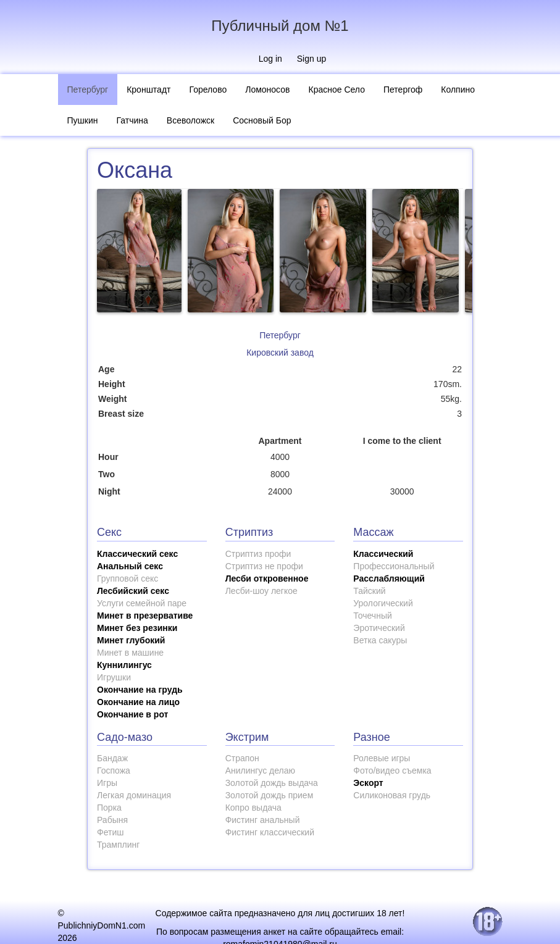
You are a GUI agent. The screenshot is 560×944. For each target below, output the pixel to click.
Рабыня (112, 820)
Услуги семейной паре (142, 603)
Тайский (369, 591)
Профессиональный (394, 566)
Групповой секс (127, 579)
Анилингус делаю (260, 771)
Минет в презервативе (145, 616)
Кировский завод (280, 353)
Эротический (379, 628)
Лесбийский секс (133, 591)
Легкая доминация (134, 795)
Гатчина (132, 120)
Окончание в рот (132, 714)
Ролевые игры (382, 758)
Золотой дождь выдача (272, 783)
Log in (270, 59)
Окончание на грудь (140, 690)
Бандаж (112, 758)
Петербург (88, 90)
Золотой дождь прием (270, 795)
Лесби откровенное (267, 579)
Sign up (311, 59)
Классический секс (137, 554)
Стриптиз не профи (264, 566)
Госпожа (114, 771)
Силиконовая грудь (392, 795)
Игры (107, 783)
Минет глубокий (131, 640)
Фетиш (110, 832)
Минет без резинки (137, 628)
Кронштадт (148, 90)
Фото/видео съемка (392, 771)
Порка (109, 808)
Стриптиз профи (258, 554)
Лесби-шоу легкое (261, 591)
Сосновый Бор (262, 120)
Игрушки (114, 677)
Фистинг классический (270, 832)
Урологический (383, 603)
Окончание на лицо (138, 702)
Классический (383, 554)
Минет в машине (130, 653)
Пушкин (83, 120)
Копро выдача (253, 808)
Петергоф (403, 90)
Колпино (458, 90)
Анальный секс (130, 566)
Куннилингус (124, 665)
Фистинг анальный (263, 820)
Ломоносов (267, 90)
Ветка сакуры (380, 640)
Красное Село (337, 90)
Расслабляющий (389, 579)
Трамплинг (118, 845)
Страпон (242, 758)
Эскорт (368, 783)
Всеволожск (190, 120)
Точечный (372, 616)
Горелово (208, 90)
